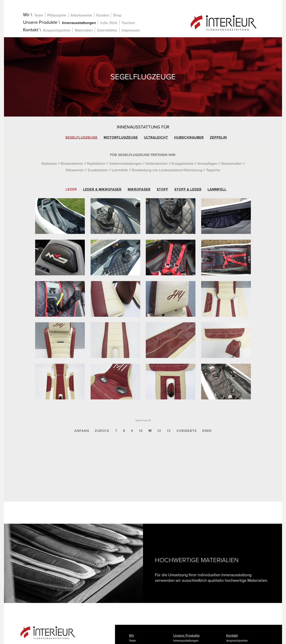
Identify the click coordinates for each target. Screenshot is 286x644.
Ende (207, 431)
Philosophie (57, 15)
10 (141, 431)
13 (169, 431)
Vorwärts (186, 431)
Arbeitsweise (81, 15)
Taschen (128, 23)
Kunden (103, 15)
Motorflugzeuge (121, 137)
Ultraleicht (156, 137)
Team (39, 15)
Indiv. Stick (109, 23)
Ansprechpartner (57, 30)
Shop (117, 15)
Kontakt (31, 30)
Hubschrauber (189, 137)
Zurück (102, 431)
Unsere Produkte (40, 22)
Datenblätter (107, 30)
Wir (26, 15)
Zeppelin (218, 137)
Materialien (84, 30)
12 (159, 431)
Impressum (131, 30)
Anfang (82, 431)
